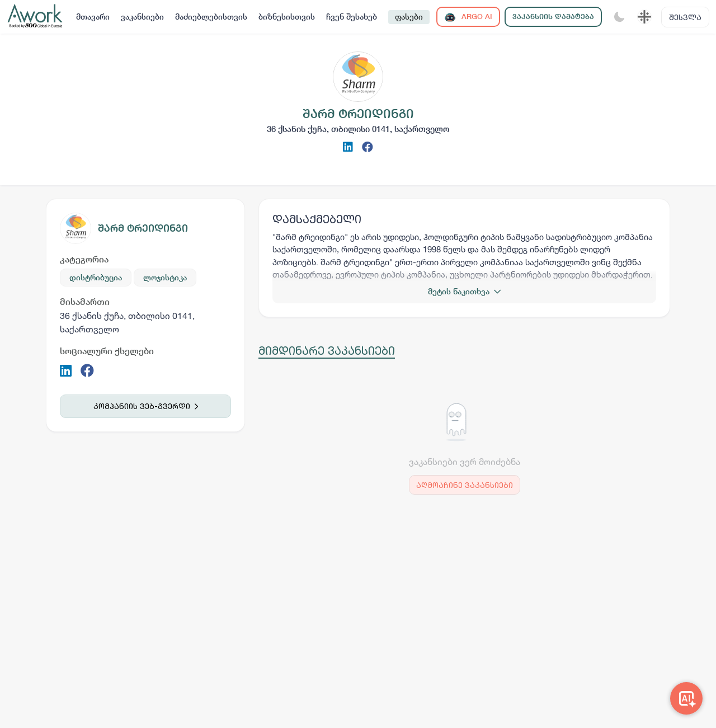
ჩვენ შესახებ (352, 17)
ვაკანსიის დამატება (553, 17)
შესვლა (685, 17)
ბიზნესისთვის (287, 17)
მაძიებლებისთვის (211, 17)
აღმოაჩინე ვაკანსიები (465, 485)
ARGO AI (468, 17)
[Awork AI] (686, 698)
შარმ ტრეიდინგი (143, 228)
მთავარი (93, 17)
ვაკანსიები (142, 17)
